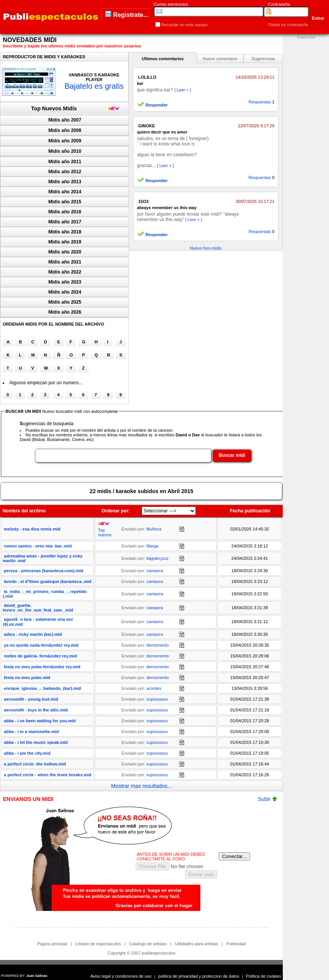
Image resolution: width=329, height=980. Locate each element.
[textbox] (123, 456)
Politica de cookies (263, 976)
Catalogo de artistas (148, 944)
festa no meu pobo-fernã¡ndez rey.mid (42, 667)
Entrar (318, 18)
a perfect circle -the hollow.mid (35, 764)
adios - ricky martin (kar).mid (33, 634)
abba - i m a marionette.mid (31, 732)
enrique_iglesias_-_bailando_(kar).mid (42, 688)
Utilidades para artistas (196, 944)
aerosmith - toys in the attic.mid (36, 710)
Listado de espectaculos (98, 944)
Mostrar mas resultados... (141, 786)
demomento (158, 645)
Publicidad (236, 944)
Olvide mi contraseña (288, 25)
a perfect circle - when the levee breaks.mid (48, 775)
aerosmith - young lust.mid (31, 699)
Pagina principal (52, 944)
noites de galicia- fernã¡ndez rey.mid (40, 656)
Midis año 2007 (65, 120)
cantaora (155, 571)
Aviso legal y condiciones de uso (121, 976)
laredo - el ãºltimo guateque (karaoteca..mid (48, 581)
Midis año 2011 (65, 162)
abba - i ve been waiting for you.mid (40, 721)
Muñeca (154, 529)
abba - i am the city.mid (27, 753)
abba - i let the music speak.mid (36, 742)
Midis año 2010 (65, 151)
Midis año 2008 (65, 130)
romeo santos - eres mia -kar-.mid (38, 546)
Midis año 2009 (65, 141)
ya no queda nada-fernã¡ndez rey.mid (41, 645)
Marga (152, 546)
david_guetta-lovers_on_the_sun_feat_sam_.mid (38, 608)
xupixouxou (157, 699)
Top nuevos (105, 532)
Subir (267, 799)
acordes (154, 688)
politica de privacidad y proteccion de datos (199, 976)
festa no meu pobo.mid (27, 678)
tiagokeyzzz (157, 558)
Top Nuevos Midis (54, 108)
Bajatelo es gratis (94, 86)
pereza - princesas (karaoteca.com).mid (44, 571)
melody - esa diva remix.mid (32, 529)
